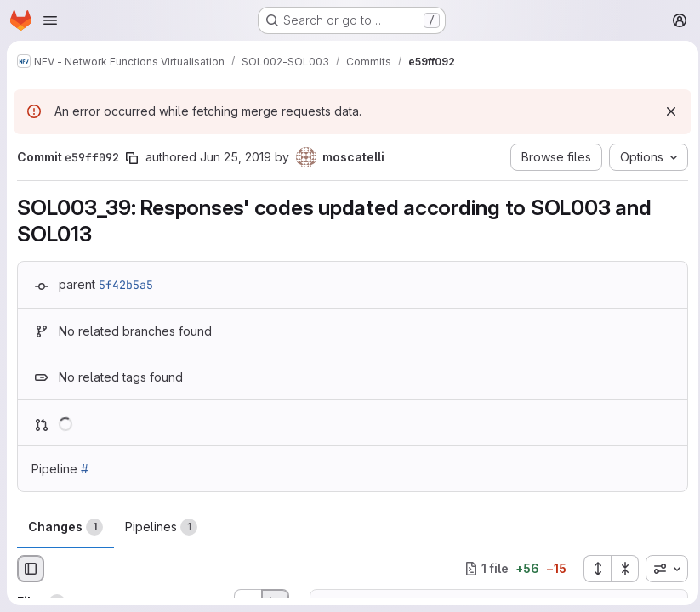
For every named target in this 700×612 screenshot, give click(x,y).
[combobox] (662, 569)
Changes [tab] (65, 527)
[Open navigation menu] (50, 20)
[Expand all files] (592, 569)
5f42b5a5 (126, 285)
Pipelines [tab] (161, 527)
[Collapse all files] (620, 569)
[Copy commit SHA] (132, 158)
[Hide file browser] (31, 569)
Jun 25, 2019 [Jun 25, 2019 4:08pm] (236, 157)
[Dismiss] (666, 111)
